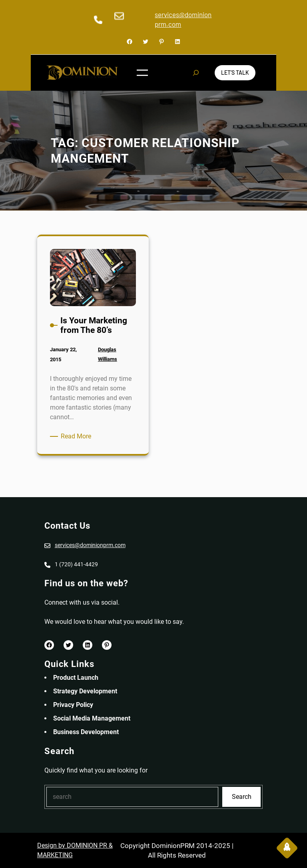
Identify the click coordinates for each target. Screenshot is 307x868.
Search (242, 797)
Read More (77, 436)
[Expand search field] (196, 73)
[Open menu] (142, 73)
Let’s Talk (235, 73)
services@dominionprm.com (90, 545)
